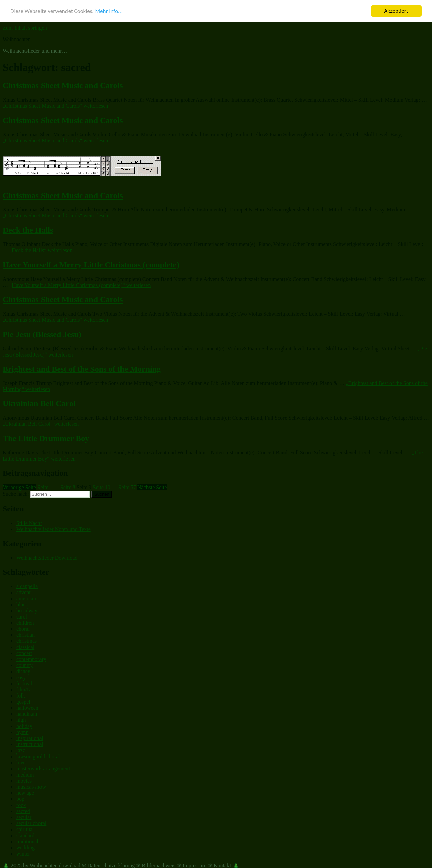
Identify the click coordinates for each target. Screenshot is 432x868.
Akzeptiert (396, 11)
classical (25, 647)
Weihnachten (17, 39)
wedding (25, 848)
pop (20, 799)
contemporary (31, 659)
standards (26, 835)
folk (21, 696)
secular (24, 817)
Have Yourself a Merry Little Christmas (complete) (91, 265)
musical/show (31, 787)
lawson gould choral (38, 756)
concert (24, 653)
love (21, 762)
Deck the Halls (28, 230)
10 (102, 487)
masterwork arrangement (43, 769)
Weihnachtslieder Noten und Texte (53, 529)
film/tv (24, 690)
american (26, 598)
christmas (26, 641)
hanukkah (27, 714)
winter (23, 854)
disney (23, 671)
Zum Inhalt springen (25, 28)
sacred (23, 811)
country (24, 665)
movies (24, 781)
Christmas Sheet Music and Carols (63, 85)
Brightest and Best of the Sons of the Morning (82, 369)
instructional (30, 744)
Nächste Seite (152, 487)
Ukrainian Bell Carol (39, 403)
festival (24, 683)
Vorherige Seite (19, 487)
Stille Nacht (29, 523)
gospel (23, 702)
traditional (27, 841)
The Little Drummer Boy (46, 438)
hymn (22, 732)
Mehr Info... (109, 11)
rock (21, 805)
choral (23, 629)
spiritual (25, 829)
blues (22, 604)
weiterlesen (55, 106)
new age (25, 793)
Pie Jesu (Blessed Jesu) (42, 334)
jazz (21, 750)
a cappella (27, 586)
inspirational (30, 738)
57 (127, 487)
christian (25, 635)
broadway (27, 611)
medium (25, 775)
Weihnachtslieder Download (47, 558)
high (21, 720)
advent (23, 592)
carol (22, 617)
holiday (24, 726)
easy (21, 677)
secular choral (31, 823)
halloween (27, 708)
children (25, 623)
